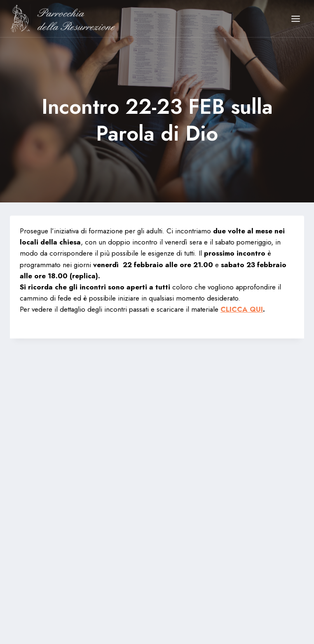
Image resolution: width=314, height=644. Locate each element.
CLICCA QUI (242, 309)
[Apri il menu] (295, 19)
